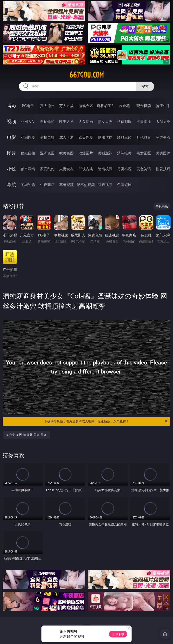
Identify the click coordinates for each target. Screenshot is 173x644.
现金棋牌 (144, 106)
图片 (11, 153)
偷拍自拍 (47, 137)
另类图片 (163, 153)
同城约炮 (28, 185)
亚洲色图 (47, 153)
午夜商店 (47, 185)
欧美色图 (66, 153)
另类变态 (163, 137)
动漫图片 (86, 153)
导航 (11, 184)
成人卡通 (66, 137)
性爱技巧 (163, 169)
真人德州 (47, 106)
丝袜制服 (124, 121)
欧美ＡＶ (66, 121)
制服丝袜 (105, 137)
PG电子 (28, 106)
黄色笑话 (144, 169)
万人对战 (66, 106)
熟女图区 (144, 153)
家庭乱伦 (47, 169)
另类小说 (124, 169)
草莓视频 (66, 185)
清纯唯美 (124, 153)
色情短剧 (124, 185)
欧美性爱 (86, 137)
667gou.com (86, 75)
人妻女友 (66, 169)
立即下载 (118, 634)
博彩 (11, 106)
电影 (11, 137)
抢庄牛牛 (163, 106)
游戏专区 (86, 106)
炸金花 (124, 106)
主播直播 (144, 121)
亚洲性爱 (28, 137)
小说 (11, 169)
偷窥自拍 (28, 153)
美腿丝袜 (105, 153)
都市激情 (28, 169)
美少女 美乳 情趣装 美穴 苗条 (26, 435)
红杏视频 (105, 185)
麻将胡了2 (105, 106)
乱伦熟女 (144, 137)
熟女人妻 (105, 121)
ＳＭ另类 (163, 121)
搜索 (145, 86)
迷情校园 (105, 169)
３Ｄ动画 (86, 121)
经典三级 (124, 137)
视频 (11, 121)
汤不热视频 (86, 185)
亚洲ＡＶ (28, 121)
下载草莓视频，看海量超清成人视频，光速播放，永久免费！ (106, 421)
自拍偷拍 (47, 121)
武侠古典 (86, 169)
